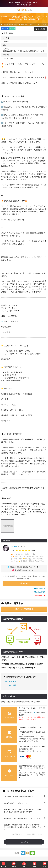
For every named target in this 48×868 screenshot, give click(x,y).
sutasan (7, 825)
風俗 (11, 33)
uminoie (7, 810)
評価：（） (24, 550)
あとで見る (42, 29)
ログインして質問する (24, 609)
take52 (14, 546)
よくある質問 (41, 592)
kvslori (6, 803)
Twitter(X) (6, 41)
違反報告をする (40, 596)
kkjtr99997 (7, 797)
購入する (24, 583)
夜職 (6, 33)
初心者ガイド (41, 588)
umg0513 (7, 818)
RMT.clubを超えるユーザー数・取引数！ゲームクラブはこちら (24, 4)
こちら (35, 713)
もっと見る (24, 842)
